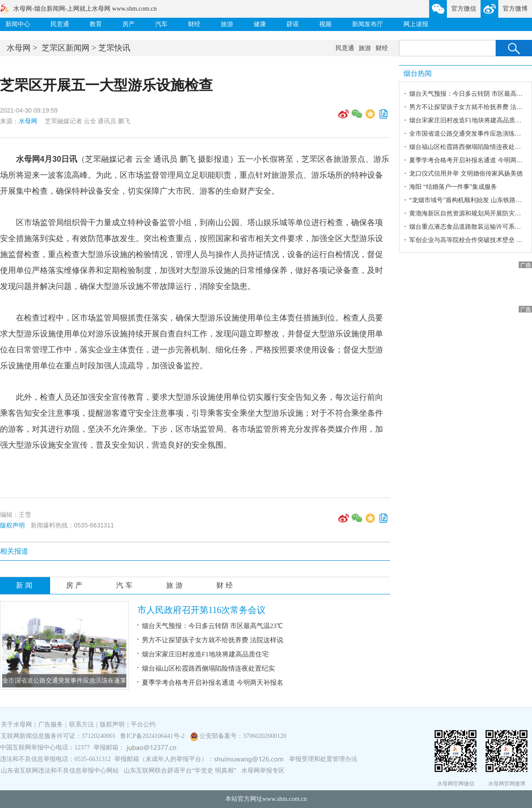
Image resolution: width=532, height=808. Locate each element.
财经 (194, 24)
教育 (96, 24)
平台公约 (143, 724)
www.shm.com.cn (285, 799)
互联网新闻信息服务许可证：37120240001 (58, 736)
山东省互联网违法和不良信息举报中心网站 (60, 771)
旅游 (227, 24)
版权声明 (12, 525)
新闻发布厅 (368, 24)
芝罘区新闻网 (66, 48)
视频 (325, 24)
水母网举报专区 (263, 771)
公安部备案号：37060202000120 (243, 736)
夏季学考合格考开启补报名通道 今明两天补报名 (213, 683)
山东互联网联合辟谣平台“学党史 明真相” (180, 771)
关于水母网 (17, 724)
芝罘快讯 (114, 48)
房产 (129, 24)
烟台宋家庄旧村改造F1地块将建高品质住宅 (205, 654)
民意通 (60, 24)
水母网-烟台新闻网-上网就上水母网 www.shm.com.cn (85, 9)
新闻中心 (18, 24)
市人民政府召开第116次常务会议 (201, 610)
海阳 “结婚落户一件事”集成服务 (453, 187)
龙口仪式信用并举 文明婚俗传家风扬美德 (466, 174)
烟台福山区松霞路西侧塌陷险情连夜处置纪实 (208, 668)
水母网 (19, 48)
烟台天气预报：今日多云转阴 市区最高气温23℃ (212, 626)
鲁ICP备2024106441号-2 (153, 736)
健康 (260, 24)
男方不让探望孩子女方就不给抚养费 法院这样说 (213, 640)
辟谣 (293, 24)
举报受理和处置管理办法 (323, 759)
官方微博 (515, 9)
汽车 (161, 24)
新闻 (25, 585)
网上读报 (416, 24)
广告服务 (51, 724)
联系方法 (82, 724)
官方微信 (464, 9)
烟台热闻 (418, 73)
